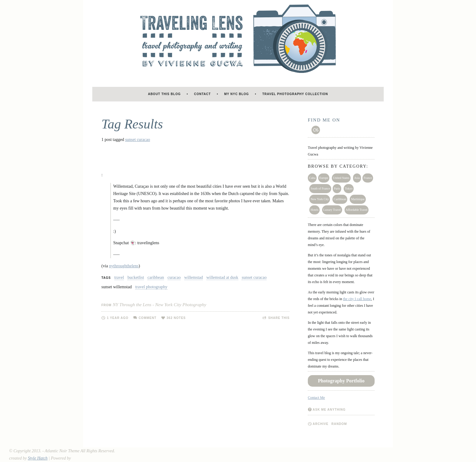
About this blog (164, 94)
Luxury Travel (332, 210)
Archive (321, 424)
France (368, 178)
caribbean (156, 277)
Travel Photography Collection (295, 94)
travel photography (151, 287)
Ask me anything (329, 410)
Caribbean (340, 199)
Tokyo (349, 188)
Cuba (312, 178)
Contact (202, 94)
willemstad (194, 277)
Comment (148, 318)
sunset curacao (138, 140)
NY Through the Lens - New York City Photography (159, 305)
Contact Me (316, 398)
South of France (320, 188)
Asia (357, 178)
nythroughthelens (124, 266)
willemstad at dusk (222, 277)
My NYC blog (237, 94)
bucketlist (136, 277)
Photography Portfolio (341, 381)
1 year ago (118, 318)
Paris (337, 188)
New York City (320, 199)
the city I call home (357, 299)
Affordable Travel (357, 210)
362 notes (176, 318)
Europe (324, 178)
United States (341, 178)
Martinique (358, 199)
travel (119, 277)
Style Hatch (38, 458)
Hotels (314, 210)
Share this (279, 318)
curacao (174, 277)
